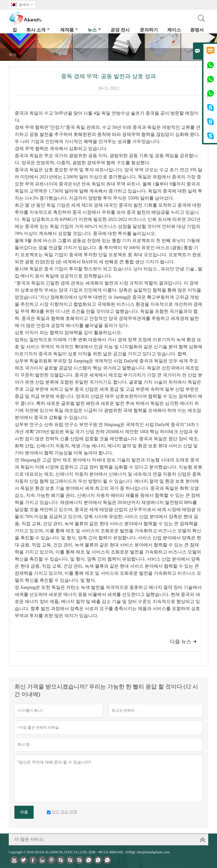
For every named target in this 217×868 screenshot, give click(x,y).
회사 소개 (38, 30)
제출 (24, 812)
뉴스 (94, 30)
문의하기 (149, 30)
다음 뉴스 (183, 642)
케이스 (174, 30)
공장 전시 (120, 30)
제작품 (69, 30)
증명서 (197, 30)
